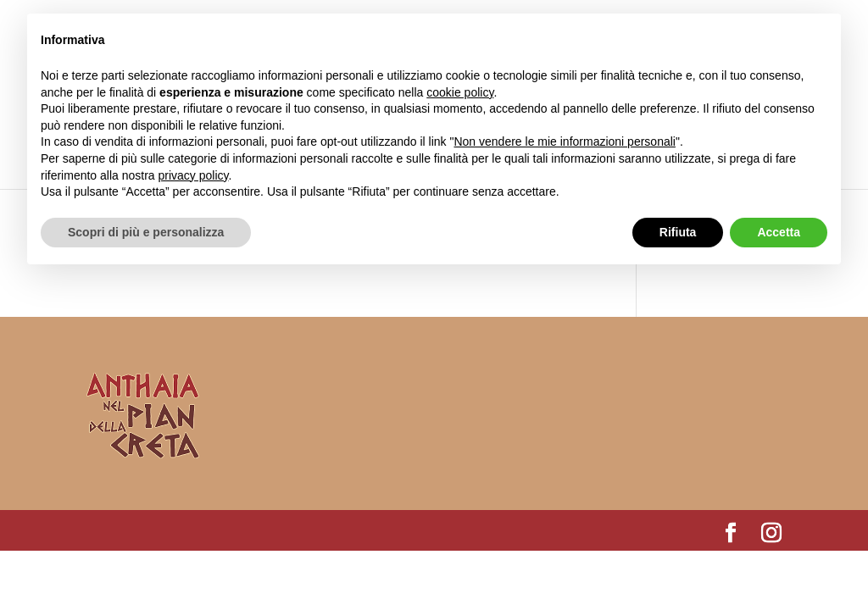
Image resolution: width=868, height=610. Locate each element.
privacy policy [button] (194, 175)
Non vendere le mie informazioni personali (564, 141)
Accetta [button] (779, 232)
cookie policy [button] (460, 92)
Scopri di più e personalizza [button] (146, 232)
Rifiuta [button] (678, 232)
